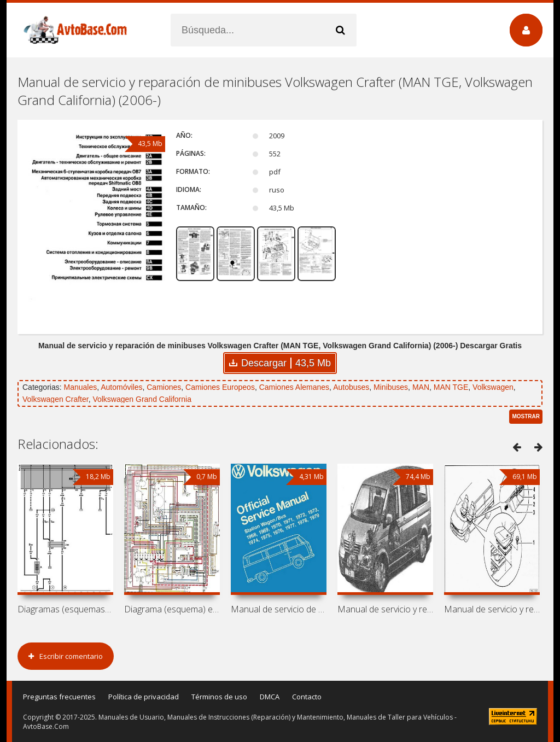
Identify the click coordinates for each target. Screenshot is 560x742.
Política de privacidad (144, 697)
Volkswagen (493, 387)
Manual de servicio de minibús (279, 609)
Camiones (164, 387)
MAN (421, 387)
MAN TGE (451, 387)
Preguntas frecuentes (59, 697)
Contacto (307, 697)
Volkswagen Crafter (56, 399)
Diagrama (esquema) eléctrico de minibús (172, 609)
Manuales (80, 387)
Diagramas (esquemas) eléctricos (65, 609)
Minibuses (391, 387)
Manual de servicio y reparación (385, 609)
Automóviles (121, 387)
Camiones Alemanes (294, 387)
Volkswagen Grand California (142, 399)
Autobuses (351, 387)
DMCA (270, 697)
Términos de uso (219, 697)
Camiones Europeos (220, 387)
